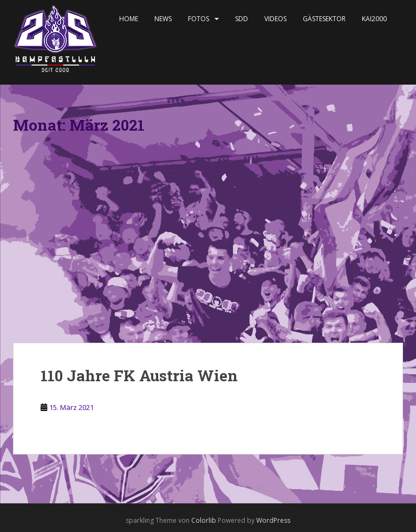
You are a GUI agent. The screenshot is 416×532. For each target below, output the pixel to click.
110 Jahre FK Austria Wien (139, 376)
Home (129, 19)
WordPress (273, 520)
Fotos (199, 19)
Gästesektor (324, 19)
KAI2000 (374, 19)
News (163, 19)
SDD (242, 19)
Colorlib (204, 520)
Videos (275, 19)
